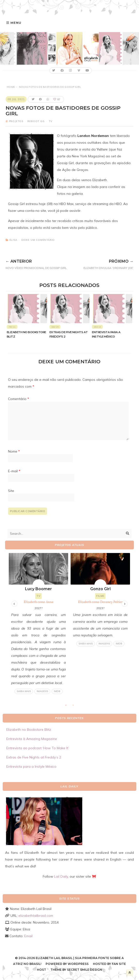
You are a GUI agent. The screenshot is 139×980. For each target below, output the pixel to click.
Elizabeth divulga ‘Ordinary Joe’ (105, 264)
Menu (16, 23)
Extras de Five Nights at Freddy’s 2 (34, 757)
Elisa (13, 240)
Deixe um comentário (38, 240)
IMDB (57, 691)
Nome (14, 451)
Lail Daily (61, 876)
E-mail (14, 471)
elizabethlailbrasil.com (36, 916)
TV (51, 121)
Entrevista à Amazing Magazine (32, 739)
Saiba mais (24, 691)
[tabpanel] (38, 624)
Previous (14, 603)
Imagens (42, 691)
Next (124, 603)
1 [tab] (68, 707)
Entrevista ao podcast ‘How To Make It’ (38, 748)
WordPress (78, 964)
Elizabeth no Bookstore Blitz (29, 730)
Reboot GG (36, 121)
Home (11, 87)
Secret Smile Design (85, 970)
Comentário (19, 399)
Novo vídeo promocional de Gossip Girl (41, 264)
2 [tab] (75, 707)
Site (11, 491)
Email (28, 936)
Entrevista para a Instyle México (31, 766)
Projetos (16, 121)
